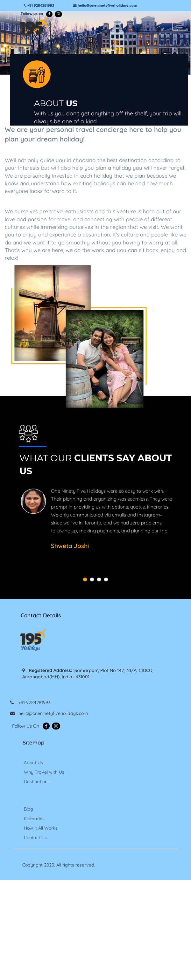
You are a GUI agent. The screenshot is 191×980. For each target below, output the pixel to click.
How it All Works (41, 828)
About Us (33, 763)
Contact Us (35, 838)
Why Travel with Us (44, 772)
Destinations (37, 782)
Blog (28, 809)
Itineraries (34, 819)
